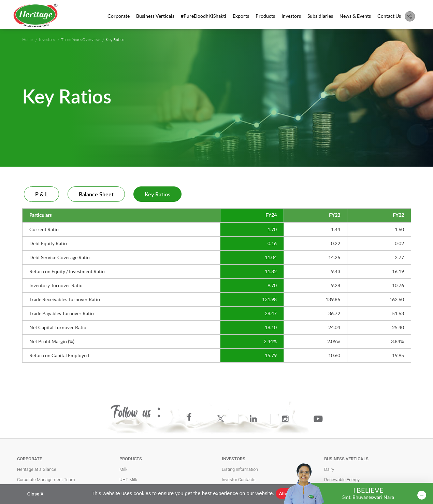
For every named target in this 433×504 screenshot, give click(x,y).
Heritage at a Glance (37, 469)
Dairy (329, 469)
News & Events (355, 16)
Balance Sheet (96, 195)
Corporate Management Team (46, 480)
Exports (241, 16)
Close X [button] (35, 494)
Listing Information (240, 469)
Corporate (119, 16)
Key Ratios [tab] (157, 195)
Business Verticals (155, 16)
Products (265, 16)
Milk (123, 469)
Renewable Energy (342, 480)
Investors (291, 16)
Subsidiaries (320, 16)
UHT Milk (128, 480)
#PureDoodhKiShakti (204, 16)
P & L (41, 195)
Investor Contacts (239, 480)
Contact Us (389, 16)
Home (27, 39)
